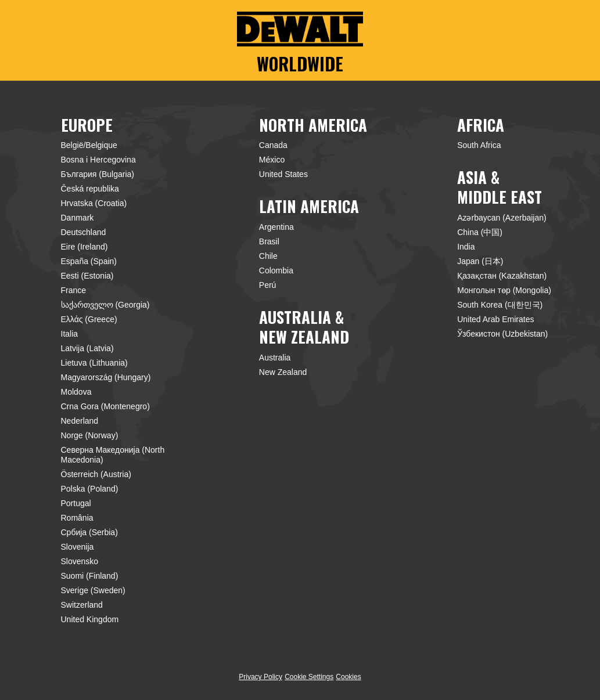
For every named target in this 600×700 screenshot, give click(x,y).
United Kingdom (90, 619)
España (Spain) (89, 261)
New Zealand (283, 372)
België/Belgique (89, 145)
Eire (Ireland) (85, 247)
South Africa (479, 145)
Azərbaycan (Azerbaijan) (502, 218)
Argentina (276, 227)
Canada (273, 145)
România (77, 518)
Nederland (80, 421)
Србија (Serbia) (89, 532)
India (466, 247)
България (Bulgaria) (98, 174)
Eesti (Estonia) (87, 276)
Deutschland (84, 232)
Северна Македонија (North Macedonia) (113, 455)
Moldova (76, 392)
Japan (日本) (480, 261)
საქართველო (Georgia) (105, 305)
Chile (268, 256)
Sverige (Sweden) (93, 590)
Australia (275, 358)
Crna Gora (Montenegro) (105, 406)
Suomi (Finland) (90, 576)
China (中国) (480, 232)
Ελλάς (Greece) (89, 319)
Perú (268, 285)
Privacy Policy (261, 677)
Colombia (276, 270)
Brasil (269, 241)
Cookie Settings (309, 677)
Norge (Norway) (90, 435)
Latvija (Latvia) (87, 348)
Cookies (348, 677)
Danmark (78, 218)
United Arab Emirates (495, 319)
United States (283, 174)
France (74, 290)
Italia (70, 334)
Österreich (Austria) (96, 474)
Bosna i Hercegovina (98, 160)
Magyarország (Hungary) (106, 377)
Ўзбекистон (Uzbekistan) (502, 334)
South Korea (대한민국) (500, 305)
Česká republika (90, 189)
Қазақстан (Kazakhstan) (502, 276)
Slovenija (78, 547)
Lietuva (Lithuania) (94, 363)
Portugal (76, 503)
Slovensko (80, 561)
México (272, 160)
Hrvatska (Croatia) (94, 203)
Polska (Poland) (90, 489)
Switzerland (82, 605)
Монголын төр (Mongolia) (504, 290)
